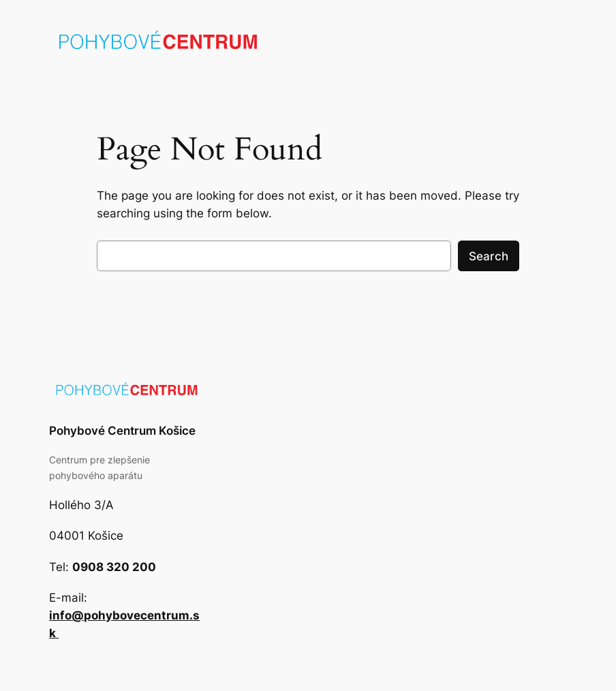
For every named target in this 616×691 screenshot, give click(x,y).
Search (489, 256)
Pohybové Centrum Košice (122, 431)
